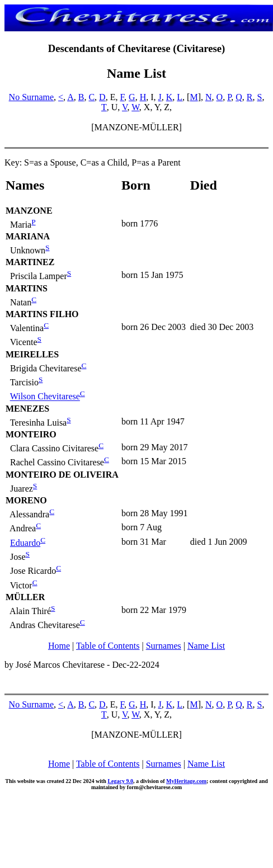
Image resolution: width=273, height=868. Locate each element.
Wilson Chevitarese (45, 397)
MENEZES (27, 409)
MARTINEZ (30, 262)
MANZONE (29, 211)
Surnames (164, 646)
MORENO (26, 500)
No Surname (31, 97)
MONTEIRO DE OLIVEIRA (62, 475)
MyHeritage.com (186, 781)
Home (59, 646)
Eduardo (25, 543)
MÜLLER (25, 597)
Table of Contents (108, 646)
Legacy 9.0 (120, 781)
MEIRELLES (32, 354)
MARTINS (27, 288)
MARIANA (28, 236)
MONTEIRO (31, 434)
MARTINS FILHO (42, 314)
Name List (206, 646)
